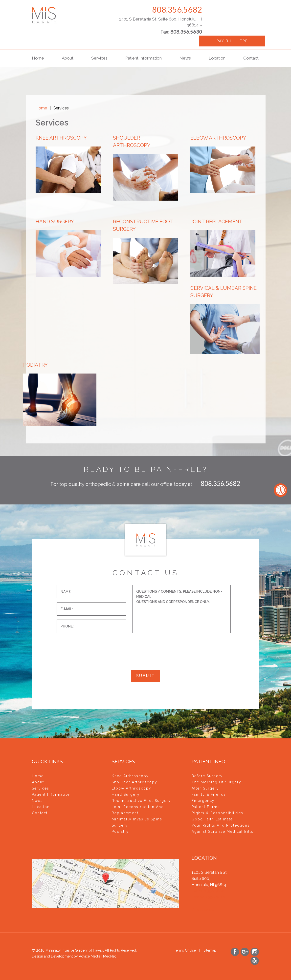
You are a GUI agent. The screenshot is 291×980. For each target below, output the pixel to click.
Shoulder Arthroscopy (134, 782)
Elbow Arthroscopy (132, 788)
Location (217, 58)
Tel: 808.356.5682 (208, 891)
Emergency (203, 801)
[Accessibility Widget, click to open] (280, 490)
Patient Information (144, 58)
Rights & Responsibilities (217, 813)
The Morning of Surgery (216, 782)
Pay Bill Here (232, 41)
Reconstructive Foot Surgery (141, 801)
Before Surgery (207, 776)
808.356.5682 (177, 10)
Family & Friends (209, 794)
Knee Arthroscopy (130, 776)
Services (99, 58)
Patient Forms (206, 807)
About (68, 58)
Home (38, 58)
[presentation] (94, 646)
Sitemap (210, 950)
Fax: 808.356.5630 (208, 897)
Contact (251, 58)
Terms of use (185, 950)
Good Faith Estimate (212, 819)
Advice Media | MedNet (97, 956)
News (185, 58)
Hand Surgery (126, 794)
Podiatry (120, 832)
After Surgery (205, 788)
